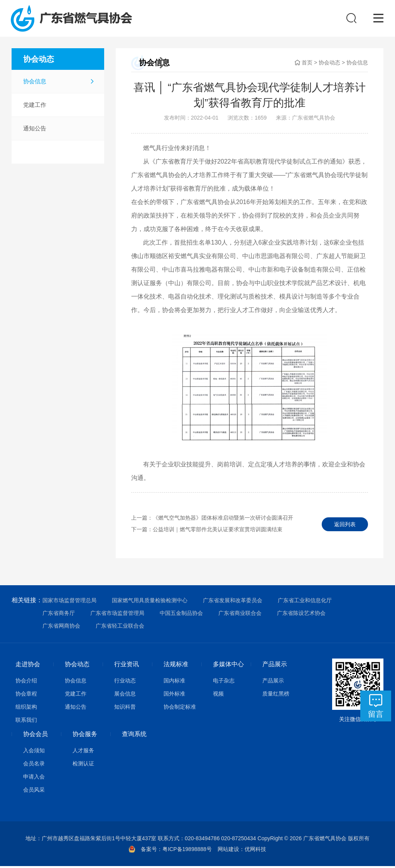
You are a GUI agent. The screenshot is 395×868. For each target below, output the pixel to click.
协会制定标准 (180, 709)
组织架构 (26, 709)
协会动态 (329, 64)
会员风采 (34, 792)
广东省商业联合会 (240, 615)
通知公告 (35, 130)
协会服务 (85, 736)
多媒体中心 (228, 666)
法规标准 (176, 666)
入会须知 (34, 752)
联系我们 (26, 722)
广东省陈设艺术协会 (301, 615)
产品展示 (275, 666)
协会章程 (26, 696)
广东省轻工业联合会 (120, 628)
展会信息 (125, 696)
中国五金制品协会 (181, 615)
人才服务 (83, 752)
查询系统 (134, 736)
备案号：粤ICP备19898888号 (179, 851)
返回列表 (345, 525)
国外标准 (174, 696)
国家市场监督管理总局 (69, 602)
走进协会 (28, 666)
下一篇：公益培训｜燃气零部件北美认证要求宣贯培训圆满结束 (207, 531)
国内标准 (174, 682)
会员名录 (34, 765)
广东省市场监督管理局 (117, 615)
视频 (218, 696)
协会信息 (35, 83)
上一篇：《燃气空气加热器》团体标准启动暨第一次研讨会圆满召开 (212, 520)
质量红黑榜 (276, 696)
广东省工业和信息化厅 (305, 602)
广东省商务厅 (59, 615)
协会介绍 (26, 682)
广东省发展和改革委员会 (233, 602)
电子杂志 (224, 682)
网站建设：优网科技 (242, 851)
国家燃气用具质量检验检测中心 (150, 602)
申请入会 (34, 778)
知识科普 (125, 709)
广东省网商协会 (61, 628)
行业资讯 (127, 666)
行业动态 (125, 682)
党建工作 (35, 107)
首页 (307, 64)
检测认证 (83, 765)
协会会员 (35, 736)
